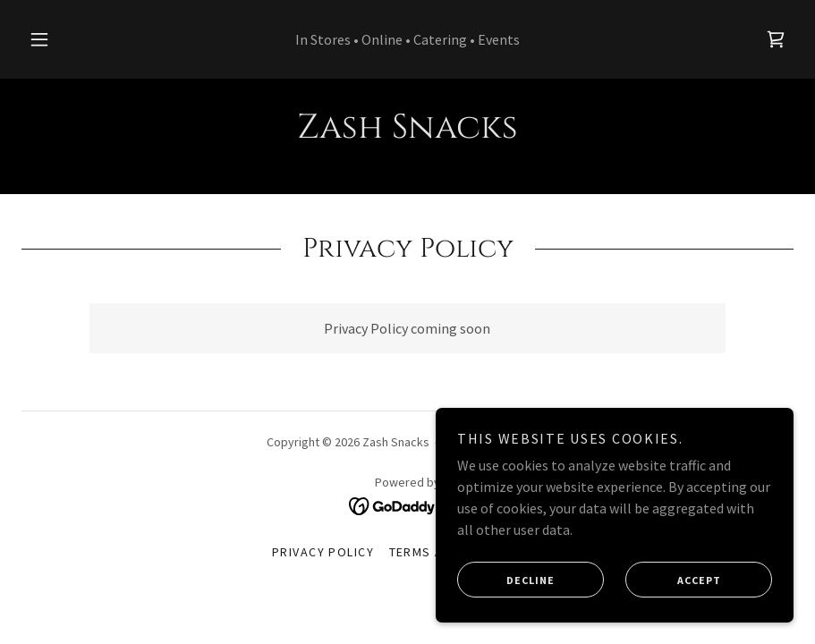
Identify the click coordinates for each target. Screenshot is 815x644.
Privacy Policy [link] (323, 552)
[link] (776, 39)
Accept (673, 592)
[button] (56, 39)
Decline (506, 592)
